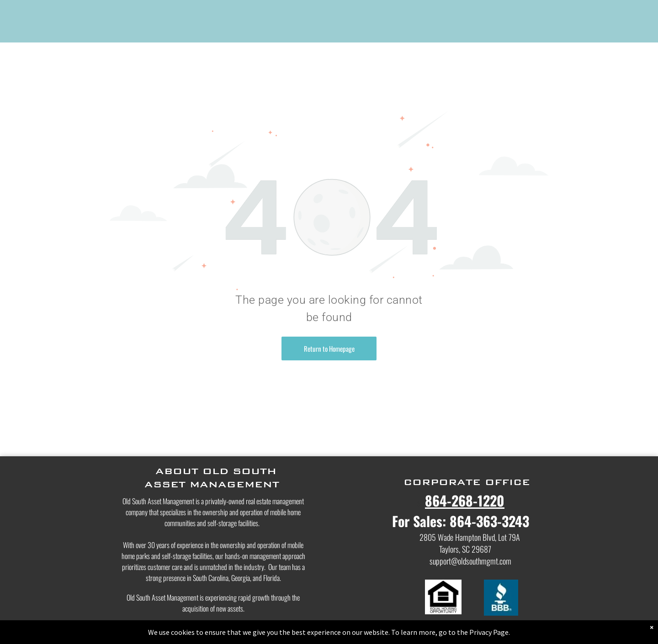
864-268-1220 (465, 500)
